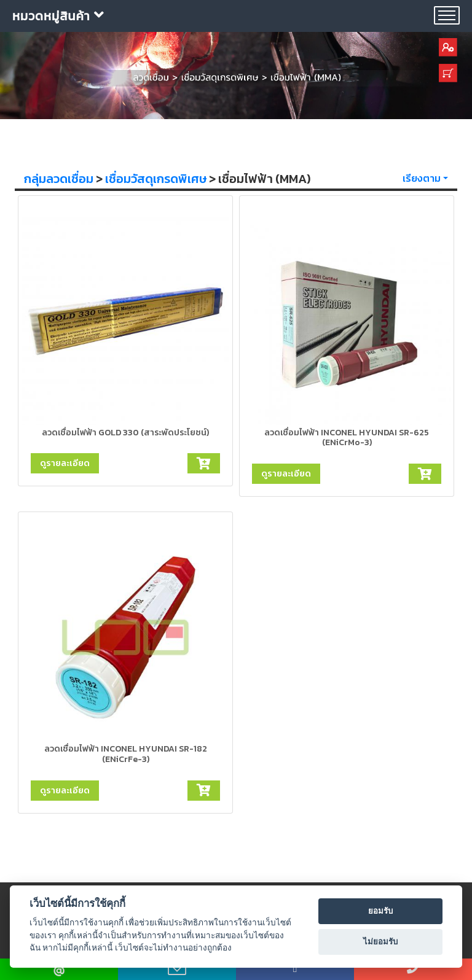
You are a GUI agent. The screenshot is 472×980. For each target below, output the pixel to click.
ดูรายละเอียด (65, 463)
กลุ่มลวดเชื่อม (59, 179)
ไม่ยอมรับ (380, 942)
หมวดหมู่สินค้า (58, 16)
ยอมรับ (380, 911)
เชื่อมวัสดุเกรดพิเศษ (156, 179)
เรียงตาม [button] (422, 178)
